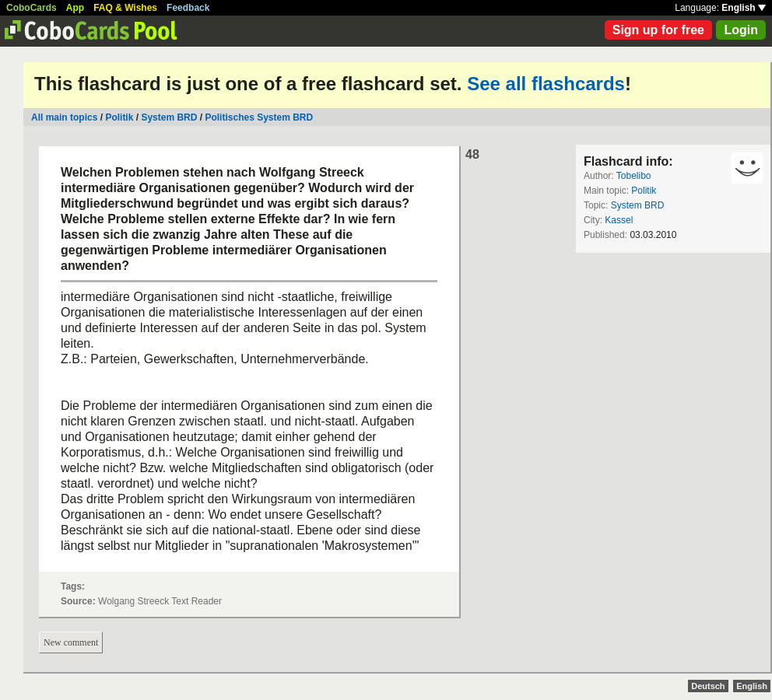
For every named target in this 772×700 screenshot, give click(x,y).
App (75, 8)
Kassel (619, 220)
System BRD (169, 117)
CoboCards (32, 8)
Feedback (188, 8)
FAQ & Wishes (125, 8)
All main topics (64, 117)
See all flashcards (546, 84)
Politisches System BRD (259, 117)
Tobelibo (634, 176)
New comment (71, 642)
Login (741, 30)
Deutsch (708, 686)
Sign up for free (658, 30)
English (744, 8)
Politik (119, 117)
